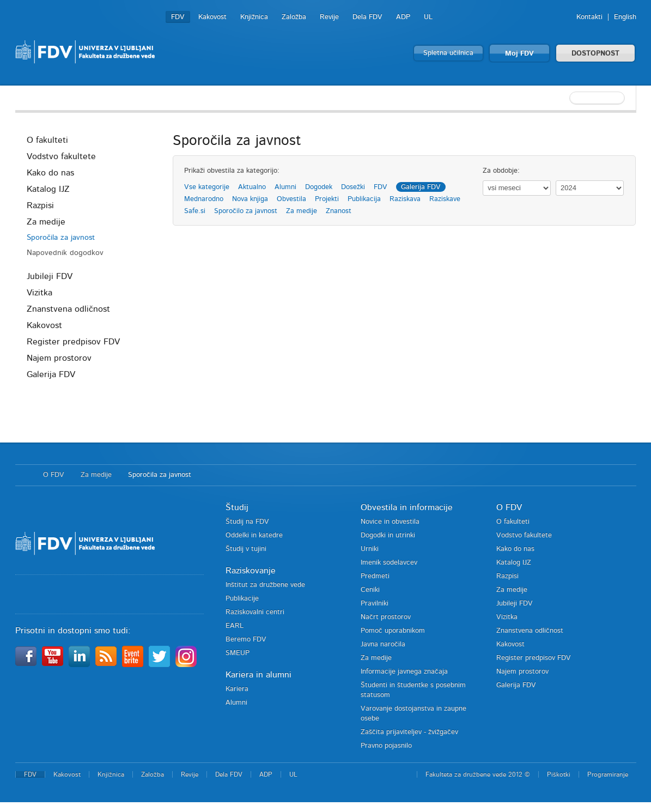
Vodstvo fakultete (61, 156)
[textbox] (565, 98)
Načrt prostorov (386, 617)
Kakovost (212, 17)
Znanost (339, 211)
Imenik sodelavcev (389, 563)
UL (428, 17)
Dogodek (319, 187)
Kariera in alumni (258, 675)
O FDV (54, 475)
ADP (403, 17)
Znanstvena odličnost (68, 309)
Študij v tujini (246, 549)
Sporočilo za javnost (246, 211)
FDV (178, 17)
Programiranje (608, 774)
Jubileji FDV (50, 276)
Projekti (327, 199)
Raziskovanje (251, 571)
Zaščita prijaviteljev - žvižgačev (409, 732)
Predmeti (375, 576)
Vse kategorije (207, 187)
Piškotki (559, 774)
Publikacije (242, 599)
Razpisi (40, 205)
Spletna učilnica (448, 53)
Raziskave (445, 199)
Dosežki (353, 187)
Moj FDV (519, 54)
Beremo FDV (246, 640)
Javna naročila (383, 644)
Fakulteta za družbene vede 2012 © (478, 774)
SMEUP (238, 653)
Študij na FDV (247, 522)
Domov (24, 475)
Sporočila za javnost (61, 238)
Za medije (46, 222)
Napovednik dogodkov (65, 253)
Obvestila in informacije (407, 507)
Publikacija (364, 199)
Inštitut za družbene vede (265, 585)
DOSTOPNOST (595, 54)
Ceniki (370, 590)
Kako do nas (50, 173)
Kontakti (589, 17)
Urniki (370, 549)
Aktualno (252, 187)
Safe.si (195, 211)
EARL (235, 626)
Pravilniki (375, 604)
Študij (237, 507)
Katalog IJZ (48, 189)
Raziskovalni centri (255, 612)
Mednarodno (204, 199)
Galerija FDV (51, 374)
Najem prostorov (59, 358)
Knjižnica (254, 17)
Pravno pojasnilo (386, 746)
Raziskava (405, 199)
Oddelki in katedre (254, 535)
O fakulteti (47, 140)
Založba (294, 17)
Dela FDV (367, 17)
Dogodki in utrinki (388, 535)
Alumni (285, 187)
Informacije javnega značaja (404, 672)
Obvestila (291, 199)
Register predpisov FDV (73, 342)
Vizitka (39, 293)
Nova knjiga (250, 199)
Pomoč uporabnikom (393, 631)
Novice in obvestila (390, 522)
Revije (329, 17)
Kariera (237, 689)
